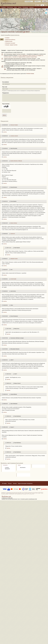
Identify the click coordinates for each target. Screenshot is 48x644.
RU (45, 5)
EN (40, 5)
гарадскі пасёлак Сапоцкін (32, 21)
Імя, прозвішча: (6, 82)
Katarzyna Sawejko (14, 125)
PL (37, 5)
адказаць (5, 132)
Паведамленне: (6, 93)
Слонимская (5, 465)
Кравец (19, 465)
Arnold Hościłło (13, 279)
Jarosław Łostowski (14, 136)
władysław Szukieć (14, 259)
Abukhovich (13, 234)
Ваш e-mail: (5, 87)
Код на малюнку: (6, 104)
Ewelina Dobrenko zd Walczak (16, 161)
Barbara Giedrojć (14, 223)
